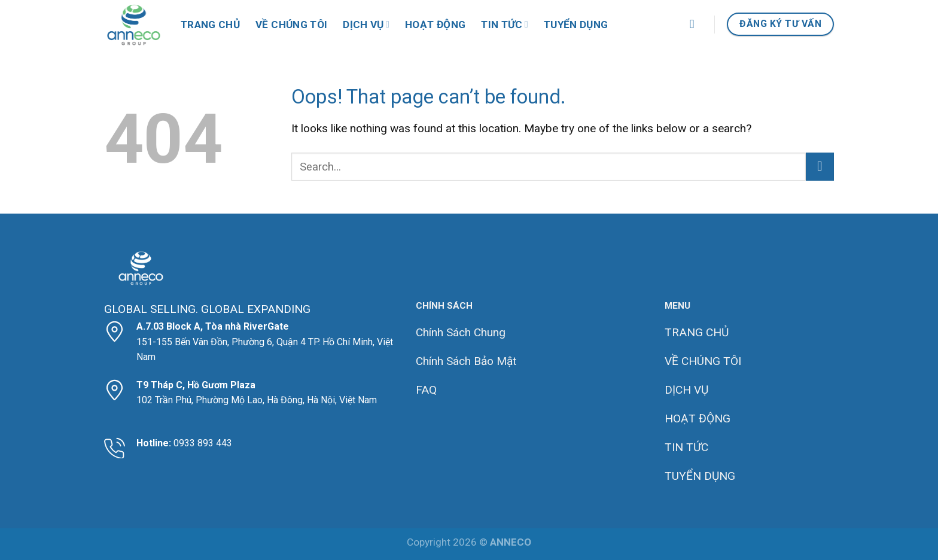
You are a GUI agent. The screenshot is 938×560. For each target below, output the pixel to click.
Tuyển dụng (576, 25)
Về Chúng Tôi (291, 25)
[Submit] (820, 167)
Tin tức (505, 25)
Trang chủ (210, 25)
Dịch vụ (366, 25)
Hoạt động (435, 25)
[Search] (696, 24)
